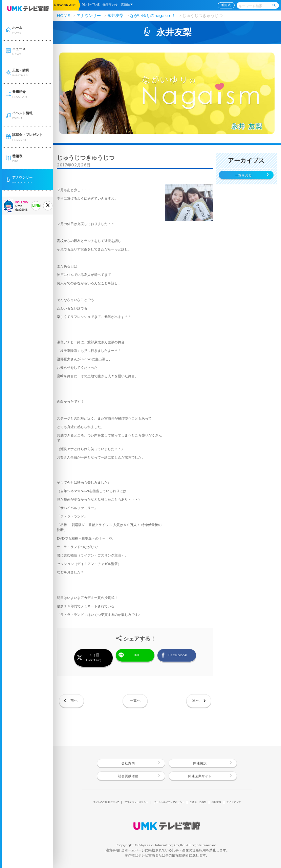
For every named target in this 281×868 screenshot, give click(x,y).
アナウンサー (89, 15)
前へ (74, 700)
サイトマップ (234, 802)
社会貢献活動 (128, 776)
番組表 (226, 5)
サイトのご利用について (106, 802)
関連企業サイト (200, 776)
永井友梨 (115, 15)
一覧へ (135, 700)
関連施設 (200, 763)
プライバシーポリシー (136, 802)
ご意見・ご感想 (198, 802)
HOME (63, 15)
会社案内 (128, 763)
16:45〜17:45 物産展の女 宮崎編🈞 (109, 5)
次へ (196, 700)
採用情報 (216, 802)
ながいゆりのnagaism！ (153, 15)
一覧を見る (243, 175)
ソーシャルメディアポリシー (169, 802)
